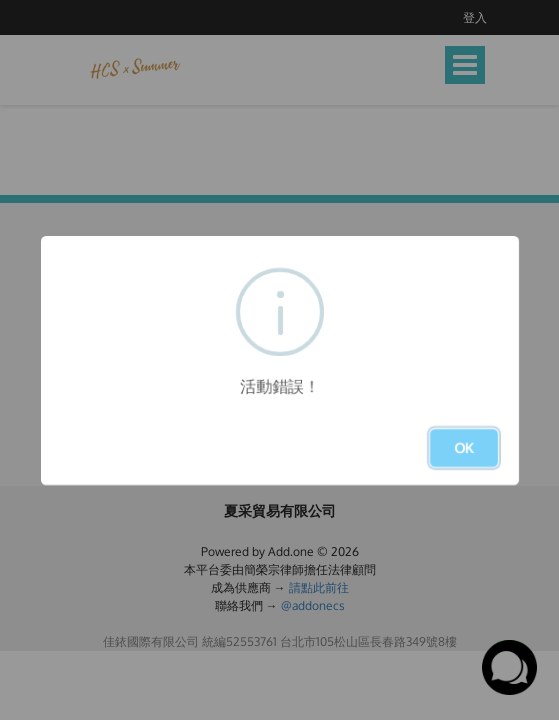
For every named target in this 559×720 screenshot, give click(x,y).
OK (464, 447)
